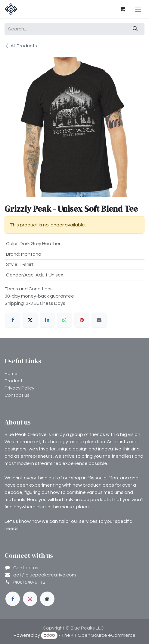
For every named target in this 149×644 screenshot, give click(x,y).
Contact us (17, 395)
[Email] (99, 320)
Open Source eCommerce (107, 635)
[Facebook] (13, 320)
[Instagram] (30, 599)
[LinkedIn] (47, 320)
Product (14, 381)
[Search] (135, 29)
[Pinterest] (82, 320)
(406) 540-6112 (29, 582)
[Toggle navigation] (138, 9)
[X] (30, 320)
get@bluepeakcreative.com (45, 575)
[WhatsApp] (64, 320)
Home (11, 374)
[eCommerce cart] (123, 9)
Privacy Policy (19, 388)
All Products (21, 46)
